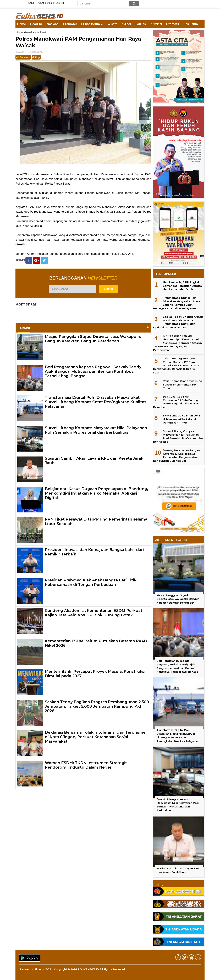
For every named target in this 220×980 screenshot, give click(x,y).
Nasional (53, 24)
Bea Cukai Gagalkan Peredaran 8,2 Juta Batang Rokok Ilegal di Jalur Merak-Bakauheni (176, 402)
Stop (36, 57)
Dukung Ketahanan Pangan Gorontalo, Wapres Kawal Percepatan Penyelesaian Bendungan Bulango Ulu (176, 456)
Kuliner (126, 24)
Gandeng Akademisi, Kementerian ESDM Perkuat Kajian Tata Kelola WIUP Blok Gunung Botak (94, 613)
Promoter (70, 24)
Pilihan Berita (91, 24)
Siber (38, 969)
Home (22, 24)
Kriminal (156, 24)
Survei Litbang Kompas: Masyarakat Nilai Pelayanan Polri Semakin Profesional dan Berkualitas (96, 430)
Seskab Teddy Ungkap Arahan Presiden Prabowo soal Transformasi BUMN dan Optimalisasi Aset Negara (178, 322)
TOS (48, 969)
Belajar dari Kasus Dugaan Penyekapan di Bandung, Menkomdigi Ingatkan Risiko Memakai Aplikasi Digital (97, 493)
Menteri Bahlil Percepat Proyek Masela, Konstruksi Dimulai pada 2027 (95, 674)
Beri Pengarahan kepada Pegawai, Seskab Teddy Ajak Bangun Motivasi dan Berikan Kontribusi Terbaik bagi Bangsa (93, 372)
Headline (36, 24)
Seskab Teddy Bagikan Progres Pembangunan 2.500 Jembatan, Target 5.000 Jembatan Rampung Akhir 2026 (97, 706)
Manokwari (40, 32)
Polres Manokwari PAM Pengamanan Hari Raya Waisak (78, 42)
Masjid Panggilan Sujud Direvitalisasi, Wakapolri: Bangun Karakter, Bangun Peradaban (93, 339)
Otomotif (173, 24)
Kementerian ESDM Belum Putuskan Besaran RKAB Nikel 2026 (96, 643)
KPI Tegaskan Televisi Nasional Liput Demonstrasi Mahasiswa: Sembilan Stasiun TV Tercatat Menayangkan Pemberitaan (177, 343)
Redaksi (25, 969)
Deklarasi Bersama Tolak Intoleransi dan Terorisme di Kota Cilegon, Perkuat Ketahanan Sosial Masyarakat (95, 737)
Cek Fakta (191, 24)
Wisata (112, 24)
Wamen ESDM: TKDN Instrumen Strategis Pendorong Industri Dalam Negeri (86, 765)
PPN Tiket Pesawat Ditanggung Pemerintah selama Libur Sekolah (96, 521)
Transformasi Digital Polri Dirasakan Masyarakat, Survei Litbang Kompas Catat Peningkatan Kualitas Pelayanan (96, 402)
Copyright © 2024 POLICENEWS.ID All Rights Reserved (89, 969)
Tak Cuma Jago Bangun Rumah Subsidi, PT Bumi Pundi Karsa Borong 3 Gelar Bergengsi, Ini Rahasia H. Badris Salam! (176, 365)
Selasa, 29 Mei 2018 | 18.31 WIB (29, 52)
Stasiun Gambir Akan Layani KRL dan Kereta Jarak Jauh (94, 461)
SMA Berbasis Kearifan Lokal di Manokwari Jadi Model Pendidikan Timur (182, 419)
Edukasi (141, 24)
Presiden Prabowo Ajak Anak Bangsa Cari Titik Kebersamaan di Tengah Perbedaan (91, 582)
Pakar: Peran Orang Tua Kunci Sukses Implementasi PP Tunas (183, 384)
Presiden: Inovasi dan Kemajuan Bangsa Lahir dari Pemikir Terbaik (94, 552)
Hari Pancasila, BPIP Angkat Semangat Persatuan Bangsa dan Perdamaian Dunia (182, 286)
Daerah (29, 32)
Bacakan (23, 57)
